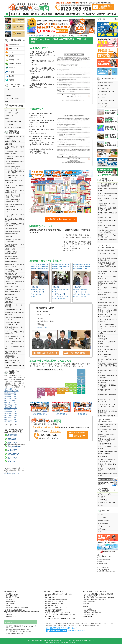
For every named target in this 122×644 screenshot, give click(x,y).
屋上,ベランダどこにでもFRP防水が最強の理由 (15, 186)
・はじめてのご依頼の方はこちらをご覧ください (58, 594)
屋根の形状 (9, 236)
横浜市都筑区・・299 (11, 414)
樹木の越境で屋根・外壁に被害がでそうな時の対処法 (107, 231)
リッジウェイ (9, 125)
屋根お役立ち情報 (103, 347)
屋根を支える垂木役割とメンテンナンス (12, 357)
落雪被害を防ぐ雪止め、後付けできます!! (107, 465)
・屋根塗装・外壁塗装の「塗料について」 (95, 600)
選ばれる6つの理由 (104, 89)
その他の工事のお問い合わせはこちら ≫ (61, 219)
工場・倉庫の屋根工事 (105, 444)
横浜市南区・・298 (10, 397)
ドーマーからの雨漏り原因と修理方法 (15, 367)
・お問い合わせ (87, 617)
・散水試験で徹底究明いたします (53, 603)
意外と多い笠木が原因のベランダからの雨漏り (15, 157)
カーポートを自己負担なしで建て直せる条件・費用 (107, 426)
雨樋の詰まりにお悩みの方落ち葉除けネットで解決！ (107, 440)
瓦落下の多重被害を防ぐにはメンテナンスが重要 (107, 355)
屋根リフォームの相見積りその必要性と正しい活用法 (107, 195)
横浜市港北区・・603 (11, 408)
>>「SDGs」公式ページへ (12, 474)
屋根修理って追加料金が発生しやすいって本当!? (107, 226)
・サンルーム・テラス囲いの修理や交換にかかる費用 (59, 615)
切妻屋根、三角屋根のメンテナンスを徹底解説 (15, 240)
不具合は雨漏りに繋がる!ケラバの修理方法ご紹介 (15, 153)
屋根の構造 (9, 144)
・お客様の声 (8, 615)
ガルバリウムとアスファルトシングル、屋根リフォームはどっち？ (107, 406)
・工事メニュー (48, 596)
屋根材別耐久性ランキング (13, 310)
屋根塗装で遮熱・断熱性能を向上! (107, 396)
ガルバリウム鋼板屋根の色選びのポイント (15, 347)
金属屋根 (8, 95)
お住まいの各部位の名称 (13, 141)
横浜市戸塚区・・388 (11, 415)
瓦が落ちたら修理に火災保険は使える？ (107, 360)
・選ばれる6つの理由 (11, 596)
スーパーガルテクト (11, 110)
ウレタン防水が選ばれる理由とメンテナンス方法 (15, 172)
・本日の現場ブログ (10, 617)
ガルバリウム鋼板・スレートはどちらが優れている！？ (15, 338)
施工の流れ (35, 14)
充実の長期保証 (103, 103)
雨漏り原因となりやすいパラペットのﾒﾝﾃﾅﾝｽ (15, 182)
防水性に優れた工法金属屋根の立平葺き (15, 220)
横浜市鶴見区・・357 (11, 389)
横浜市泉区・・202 (10, 417)
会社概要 (26, 14)
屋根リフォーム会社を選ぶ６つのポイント (107, 343)
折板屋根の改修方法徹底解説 (107, 302)
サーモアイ (101, 497)
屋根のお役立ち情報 (73, 14)
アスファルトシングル (12, 98)
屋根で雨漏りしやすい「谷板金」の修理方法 (14, 270)
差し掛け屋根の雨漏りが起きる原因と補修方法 (15, 245)
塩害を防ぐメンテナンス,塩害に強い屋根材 (15, 314)
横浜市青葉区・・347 (11, 412)
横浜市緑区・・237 (10, 410)
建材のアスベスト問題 (12, 287)
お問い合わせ (112, 14)
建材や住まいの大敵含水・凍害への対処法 (12, 258)
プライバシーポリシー (105, 526)
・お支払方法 (8, 605)
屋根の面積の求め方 (11, 229)
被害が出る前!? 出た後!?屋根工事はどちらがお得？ (107, 209)
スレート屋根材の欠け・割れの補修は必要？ (107, 294)
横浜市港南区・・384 (11, 398)
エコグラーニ (9, 116)
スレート (8, 89)
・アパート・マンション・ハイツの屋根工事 (57, 613)
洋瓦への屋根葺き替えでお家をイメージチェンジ (15, 328)
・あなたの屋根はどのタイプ (91, 596)
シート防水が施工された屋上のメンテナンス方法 (15, 177)
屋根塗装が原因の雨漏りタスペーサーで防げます (13, 167)
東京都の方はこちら (40, 414)
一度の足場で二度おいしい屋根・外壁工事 (107, 400)
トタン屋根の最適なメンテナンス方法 (107, 298)
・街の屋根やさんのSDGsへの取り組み (16, 607)
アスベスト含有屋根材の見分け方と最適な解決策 (15, 283)
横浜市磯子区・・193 (11, 404)
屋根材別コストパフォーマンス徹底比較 (15, 306)
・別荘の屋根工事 (49, 617)
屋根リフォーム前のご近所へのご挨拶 (107, 199)
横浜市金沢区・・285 (11, 406)
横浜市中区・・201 (10, 395)
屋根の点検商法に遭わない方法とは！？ (107, 221)
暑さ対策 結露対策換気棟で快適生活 (11, 253)
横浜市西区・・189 (10, 393)
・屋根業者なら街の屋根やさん (92, 613)
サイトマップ (102, 532)
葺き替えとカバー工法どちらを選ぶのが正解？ (107, 277)
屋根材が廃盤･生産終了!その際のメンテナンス (12, 323)
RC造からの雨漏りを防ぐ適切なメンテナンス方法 (13, 362)
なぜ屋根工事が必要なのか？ (107, 250)
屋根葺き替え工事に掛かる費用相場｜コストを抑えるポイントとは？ (107, 283)
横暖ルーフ (9, 119)
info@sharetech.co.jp (109, 571)
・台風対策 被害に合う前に (52, 605)
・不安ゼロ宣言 (9, 600)
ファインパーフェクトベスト (107, 503)
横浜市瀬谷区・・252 (11, 421)
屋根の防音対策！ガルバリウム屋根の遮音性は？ (107, 412)
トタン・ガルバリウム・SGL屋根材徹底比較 (15, 333)
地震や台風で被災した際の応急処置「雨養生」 (15, 225)
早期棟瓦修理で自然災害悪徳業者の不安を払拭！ (13, 201)
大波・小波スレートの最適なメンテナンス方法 (15, 206)
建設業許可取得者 (103, 520)
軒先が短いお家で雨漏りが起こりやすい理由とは (15, 278)
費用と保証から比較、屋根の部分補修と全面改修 (107, 259)
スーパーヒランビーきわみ (13, 122)
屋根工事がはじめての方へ (106, 83)
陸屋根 (7, 101)
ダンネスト (101, 506)
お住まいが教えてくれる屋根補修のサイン (107, 272)
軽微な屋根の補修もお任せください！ (107, 475)
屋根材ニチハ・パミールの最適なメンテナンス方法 (107, 311)
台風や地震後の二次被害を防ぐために (107, 372)
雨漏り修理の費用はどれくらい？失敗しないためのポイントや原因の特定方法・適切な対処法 (107, 266)
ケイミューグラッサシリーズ (14, 127)
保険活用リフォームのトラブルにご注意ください (107, 236)
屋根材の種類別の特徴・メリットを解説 (15, 137)
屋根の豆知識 (59, 14)
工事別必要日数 (103, 339)
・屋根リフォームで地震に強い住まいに (55, 607)
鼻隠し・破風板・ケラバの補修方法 (15, 148)
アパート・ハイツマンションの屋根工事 (107, 448)
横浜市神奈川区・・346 (11, 391)
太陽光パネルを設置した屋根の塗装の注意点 (107, 306)
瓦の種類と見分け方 (11, 274)
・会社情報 (86, 603)
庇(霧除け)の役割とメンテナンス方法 (15, 210)
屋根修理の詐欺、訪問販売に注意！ (107, 214)
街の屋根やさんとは (104, 86)
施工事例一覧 (15, 14)
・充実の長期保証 (10, 602)
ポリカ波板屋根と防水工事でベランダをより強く (107, 430)
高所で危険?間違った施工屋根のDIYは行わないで (13, 352)
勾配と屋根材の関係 (11, 261)
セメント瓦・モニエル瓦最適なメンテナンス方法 (13, 196)
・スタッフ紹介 (87, 609)
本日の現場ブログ (89, 14)
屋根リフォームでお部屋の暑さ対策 (107, 470)
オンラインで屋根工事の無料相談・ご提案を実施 (107, 185)
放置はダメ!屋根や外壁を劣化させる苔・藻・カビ (15, 318)
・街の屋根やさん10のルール (13, 598)
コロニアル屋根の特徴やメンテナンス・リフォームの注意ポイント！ (107, 326)
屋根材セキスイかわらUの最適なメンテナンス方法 (107, 316)
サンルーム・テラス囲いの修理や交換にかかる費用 (107, 452)
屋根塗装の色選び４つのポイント (107, 391)
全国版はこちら (83, 414)
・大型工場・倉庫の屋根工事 (52, 611)
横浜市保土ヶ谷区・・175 (12, 400)
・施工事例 (8, 613)
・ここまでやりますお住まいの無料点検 (55, 600)
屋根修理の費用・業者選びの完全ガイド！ (107, 190)
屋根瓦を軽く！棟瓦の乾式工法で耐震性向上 (107, 376)
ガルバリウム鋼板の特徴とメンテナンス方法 (15, 342)
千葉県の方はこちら (62, 414)
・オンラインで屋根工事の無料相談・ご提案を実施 (98, 594)
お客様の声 (101, 14)
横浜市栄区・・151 (10, 419)
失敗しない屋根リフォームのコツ (107, 254)
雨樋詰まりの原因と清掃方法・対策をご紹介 (107, 435)
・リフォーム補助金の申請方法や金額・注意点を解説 (59, 619)
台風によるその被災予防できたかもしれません (107, 350)
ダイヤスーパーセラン (105, 494)
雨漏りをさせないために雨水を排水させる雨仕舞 (15, 265)
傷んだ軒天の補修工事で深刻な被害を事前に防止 (15, 162)
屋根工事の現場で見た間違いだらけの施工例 (107, 386)
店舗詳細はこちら (42, 328)
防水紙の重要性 (10, 294)
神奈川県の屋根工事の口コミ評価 (107, 241)
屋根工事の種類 (47, 14)
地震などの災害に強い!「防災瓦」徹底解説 (107, 381)
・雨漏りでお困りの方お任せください (55, 602)
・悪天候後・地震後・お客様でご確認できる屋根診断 (99, 598)
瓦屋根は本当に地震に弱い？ (107, 416)
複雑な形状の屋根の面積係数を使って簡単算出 (13, 233)
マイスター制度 (103, 106)
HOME (32, 36)
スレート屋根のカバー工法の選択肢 (107, 289)
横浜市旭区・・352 (10, 402)
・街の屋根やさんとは (11, 594)
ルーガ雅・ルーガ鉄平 (12, 113)
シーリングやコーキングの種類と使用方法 (15, 215)
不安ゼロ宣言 (102, 94)
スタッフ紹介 (102, 517)
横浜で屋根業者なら (104, 523)
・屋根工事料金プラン (50, 598)
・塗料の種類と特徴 (89, 602)
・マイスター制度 (10, 603)
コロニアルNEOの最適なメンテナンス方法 (107, 321)
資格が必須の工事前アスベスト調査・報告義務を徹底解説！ (15, 290)
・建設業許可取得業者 (89, 611)
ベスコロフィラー (103, 500)
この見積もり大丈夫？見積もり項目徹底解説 (107, 204)
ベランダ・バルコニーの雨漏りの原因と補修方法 (15, 191)
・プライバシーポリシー (90, 615)
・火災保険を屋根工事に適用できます (55, 609)
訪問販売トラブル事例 (105, 218)
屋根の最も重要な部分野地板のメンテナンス (12, 298)
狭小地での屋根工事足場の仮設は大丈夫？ (107, 332)
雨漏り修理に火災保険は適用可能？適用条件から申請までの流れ (107, 366)
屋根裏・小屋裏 (10, 249)
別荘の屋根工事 (103, 456)
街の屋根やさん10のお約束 (106, 91)
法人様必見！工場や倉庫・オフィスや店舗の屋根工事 (107, 460)
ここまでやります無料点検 (106, 100)
